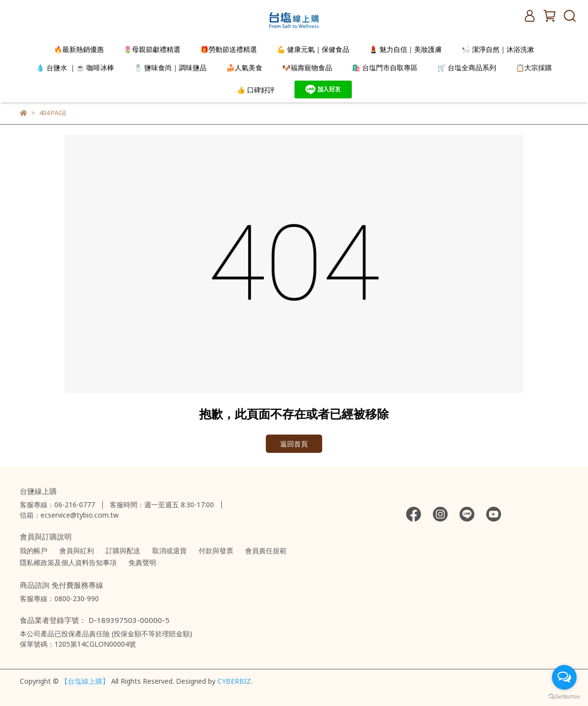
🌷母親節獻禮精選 (152, 49)
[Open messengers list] (564, 677)
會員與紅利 (77, 551)
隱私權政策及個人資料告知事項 (68, 562)
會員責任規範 (266, 551)
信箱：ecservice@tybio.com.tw (69, 515)
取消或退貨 (169, 551)
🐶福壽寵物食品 (307, 67)
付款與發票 (216, 551)
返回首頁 (294, 444)
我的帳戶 (34, 551)
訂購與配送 (123, 551)
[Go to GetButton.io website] (564, 696)
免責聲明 (142, 562)
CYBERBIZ (234, 681)
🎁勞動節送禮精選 (229, 49)
